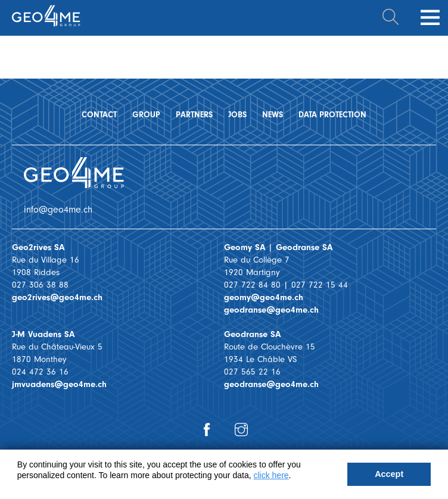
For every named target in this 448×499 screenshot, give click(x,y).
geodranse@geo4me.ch (271, 310)
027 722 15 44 (320, 285)
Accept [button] (389, 474)
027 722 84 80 (252, 285)
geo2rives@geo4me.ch (57, 297)
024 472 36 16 (40, 372)
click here (271, 475)
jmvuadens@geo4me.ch (59, 384)
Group (146, 115)
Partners (194, 115)
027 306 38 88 (40, 285)
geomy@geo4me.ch (264, 297)
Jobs (237, 115)
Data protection (332, 115)
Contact (99, 115)
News (273, 115)
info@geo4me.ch (58, 210)
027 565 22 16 (252, 372)
